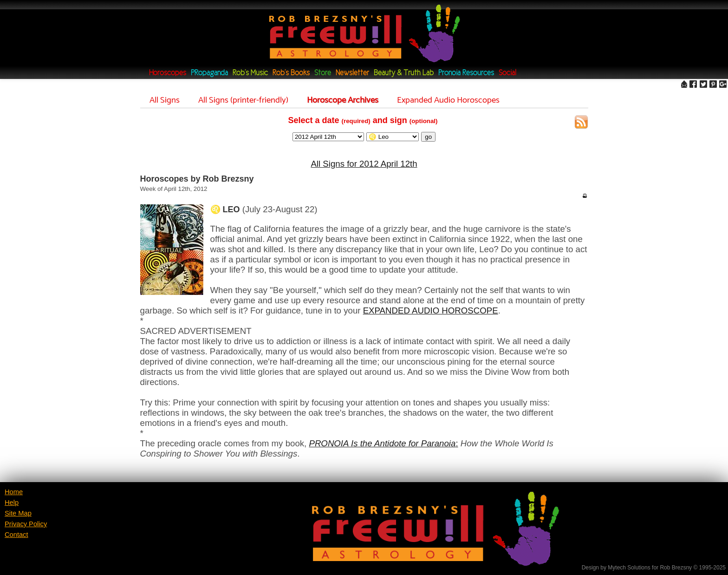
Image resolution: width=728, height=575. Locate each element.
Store (323, 73)
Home (14, 492)
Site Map (18, 513)
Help (12, 503)
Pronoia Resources (466, 73)
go (428, 137)
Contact (16, 535)
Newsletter (352, 73)
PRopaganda (209, 73)
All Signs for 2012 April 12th (364, 164)
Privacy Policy (26, 524)
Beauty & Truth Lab (404, 73)
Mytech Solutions (629, 568)
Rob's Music (250, 73)
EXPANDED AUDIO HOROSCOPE (431, 310)
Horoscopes (168, 73)
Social (507, 73)
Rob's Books (291, 73)
